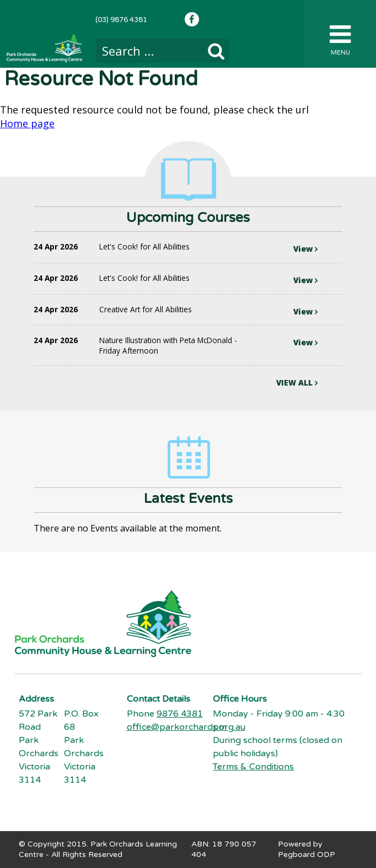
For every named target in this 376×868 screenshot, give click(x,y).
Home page (27, 123)
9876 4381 (180, 714)
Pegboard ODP (307, 855)
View (305, 249)
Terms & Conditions (253, 767)
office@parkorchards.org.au (186, 727)
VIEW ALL (297, 383)
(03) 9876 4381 (121, 20)
